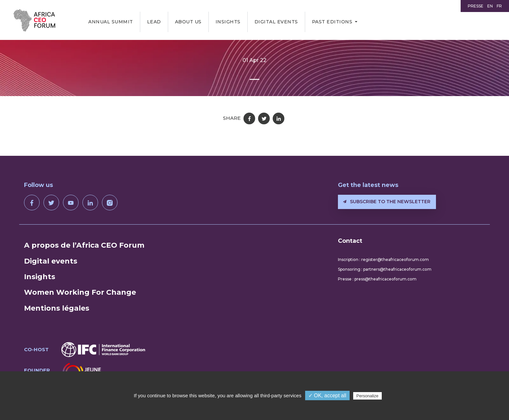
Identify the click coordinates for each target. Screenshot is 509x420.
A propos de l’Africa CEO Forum (84, 245)
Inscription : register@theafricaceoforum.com (383, 259)
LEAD (154, 22)
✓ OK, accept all (327, 395)
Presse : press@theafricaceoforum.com (377, 279)
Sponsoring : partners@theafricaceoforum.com (385, 269)
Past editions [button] (332, 22)
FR (499, 6)
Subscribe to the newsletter (387, 202)
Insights (228, 22)
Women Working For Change (80, 292)
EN (490, 6)
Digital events (276, 22)
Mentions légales (57, 308)
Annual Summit (111, 22)
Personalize (367, 396)
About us (188, 22)
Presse (476, 6)
